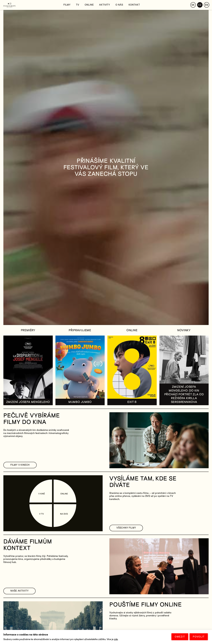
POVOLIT (199, 637)
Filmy (67, 5)
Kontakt (134, 5)
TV (78, 5)
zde (116, 639)
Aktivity (105, 5)
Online (89, 5)
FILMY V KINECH (20, 465)
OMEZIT (180, 637)
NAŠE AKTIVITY (19, 591)
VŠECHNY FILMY (126, 528)
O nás (119, 5)
